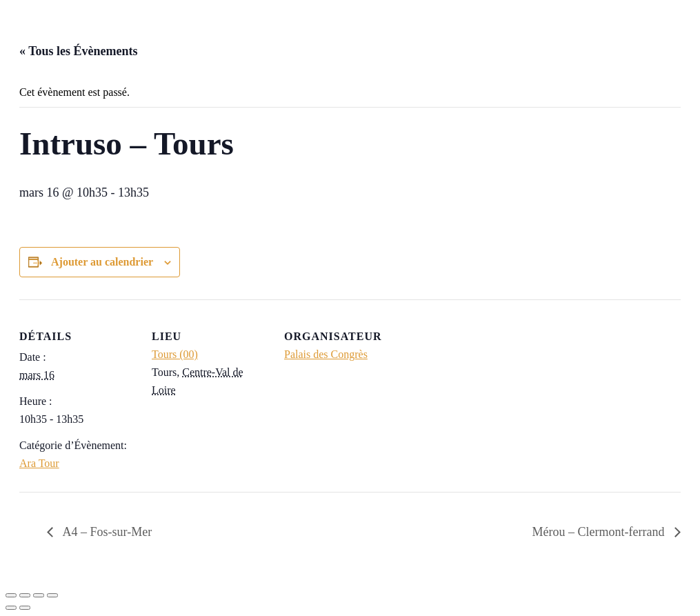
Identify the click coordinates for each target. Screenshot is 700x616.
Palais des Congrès (326, 354)
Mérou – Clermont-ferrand (600, 532)
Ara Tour (39, 463)
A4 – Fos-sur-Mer (106, 532)
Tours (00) (175, 354)
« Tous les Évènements (79, 51)
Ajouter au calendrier (102, 262)
